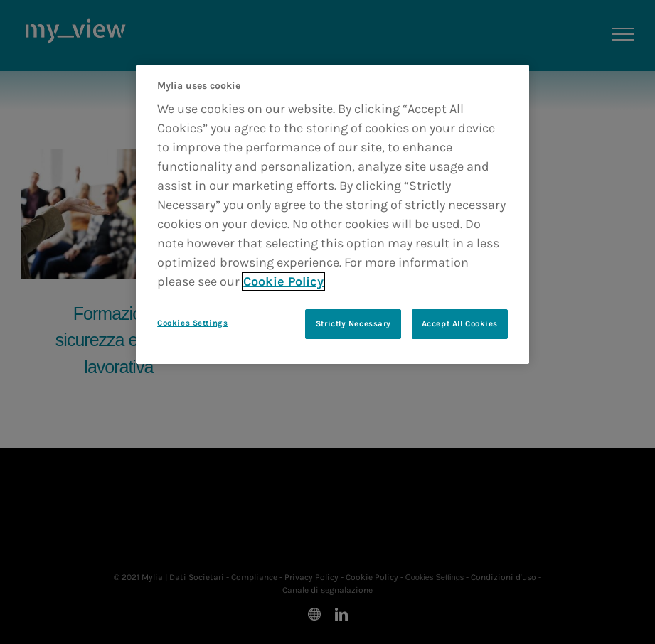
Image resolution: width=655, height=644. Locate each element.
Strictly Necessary (353, 324)
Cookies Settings (192, 323)
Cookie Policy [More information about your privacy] (283, 281)
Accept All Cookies (460, 324)
